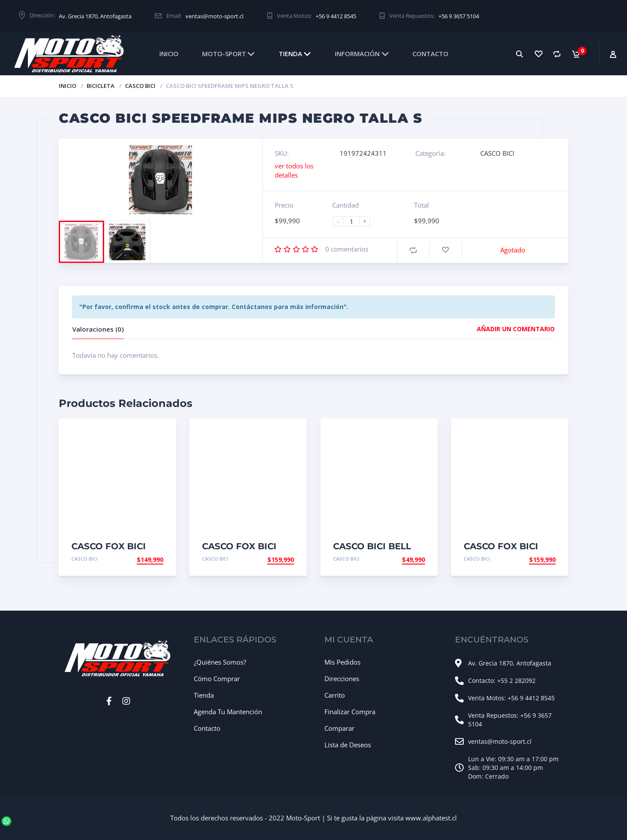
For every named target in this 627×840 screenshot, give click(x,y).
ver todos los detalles (294, 170)
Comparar (339, 728)
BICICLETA (101, 86)
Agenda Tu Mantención (228, 712)
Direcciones (342, 679)
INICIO (169, 54)
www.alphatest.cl (431, 818)
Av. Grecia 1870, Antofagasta (95, 16)
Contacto (207, 728)
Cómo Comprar (217, 679)
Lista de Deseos (348, 745)
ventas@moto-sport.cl (214, 16)
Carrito (335, 695)
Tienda (204, 695)
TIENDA (290, 54)
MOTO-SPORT (224, 54)
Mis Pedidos (342, 662)
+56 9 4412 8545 (336, 16)
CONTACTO (430, 54)
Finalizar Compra (350, 712)
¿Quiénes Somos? (220, 662)
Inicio (67, 86)
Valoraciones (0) (98, 329)
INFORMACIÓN (357, 54)
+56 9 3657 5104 (459, 16)
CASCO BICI (140, 86)
